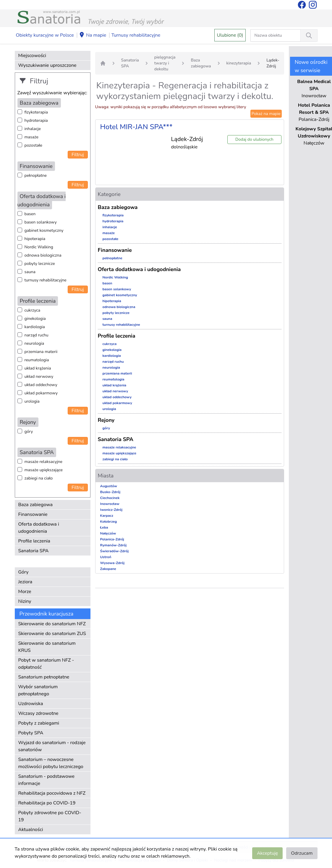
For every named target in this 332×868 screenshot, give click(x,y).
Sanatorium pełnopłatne (44, 677)
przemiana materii (41, 352)
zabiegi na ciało (39, 478)
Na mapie (93, 35)
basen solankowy (41, 222)
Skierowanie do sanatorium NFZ (52, 624)
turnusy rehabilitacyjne (46, 280)
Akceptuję (267, 853)
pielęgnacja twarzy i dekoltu (165, 63)
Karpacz (107, 516)
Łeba (104, 527)
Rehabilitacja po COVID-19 (47, 803)
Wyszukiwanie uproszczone (47, 65)
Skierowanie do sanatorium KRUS (47, 647)
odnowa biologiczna (43, 255)
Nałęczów (108, 533)
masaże (31, 137)
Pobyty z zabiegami (39, 723)
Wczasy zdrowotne (38, 713)
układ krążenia (38, 368)
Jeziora (25, 582)
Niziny (25, 601)
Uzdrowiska (31, 704)
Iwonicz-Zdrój (111, 510)
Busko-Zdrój (110, 492)
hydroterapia (36, 120)
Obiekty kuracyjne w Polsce (45, 35)
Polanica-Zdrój (112, 539)
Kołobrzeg (109, 522)
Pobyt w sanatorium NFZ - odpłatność (46, 664)
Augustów (109, 486)
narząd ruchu (37, 335)
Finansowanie (33, 514)
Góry (24, 572)
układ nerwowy (39, 376)
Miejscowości (32, 56)
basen (30, 214)
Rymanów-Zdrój (114, 545)
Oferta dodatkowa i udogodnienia (39, 528)
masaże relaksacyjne (43, 462)
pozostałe (34, 145)
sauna (30, 272)
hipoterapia (35, 239)
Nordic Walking (39, 247)
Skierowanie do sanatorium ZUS (52, 634)
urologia (32, 401)
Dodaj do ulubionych (254, 139)
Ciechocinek (110, 498)
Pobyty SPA (31, 733)
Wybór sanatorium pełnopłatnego (38, 690)
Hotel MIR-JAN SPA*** (136, 127)
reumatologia (37, 360)
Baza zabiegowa (36, 505)
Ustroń (106, 557)
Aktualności (31, 830)
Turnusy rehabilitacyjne (136, 35)
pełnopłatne (36, 175)
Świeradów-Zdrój (115, 551)
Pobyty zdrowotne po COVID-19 (50, 816)
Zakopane (108, 569)
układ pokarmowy (41, 393)
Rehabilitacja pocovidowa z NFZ (52, 793)
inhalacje (33, 129)
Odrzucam (302, 853)
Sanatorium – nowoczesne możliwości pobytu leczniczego (51, 763)
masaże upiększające (44, 470)
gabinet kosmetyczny (44, 230)
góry (29, 431)
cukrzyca (33, 310)
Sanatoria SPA (34, 551)
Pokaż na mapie (266, 114)
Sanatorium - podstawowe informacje (47, 780)
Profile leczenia (34, 541)
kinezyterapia (239, 63)
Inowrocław (110, 504)
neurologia (34, 343)
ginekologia (35, 319)
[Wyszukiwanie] (309, 35)
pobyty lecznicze (40, 264)
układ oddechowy (41, 385)
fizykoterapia (36, 112)
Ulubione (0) (230, 35)
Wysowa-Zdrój (112, 563)
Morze (25, 592)
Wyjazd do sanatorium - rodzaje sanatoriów (52, 746)
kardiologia (35, 327)
